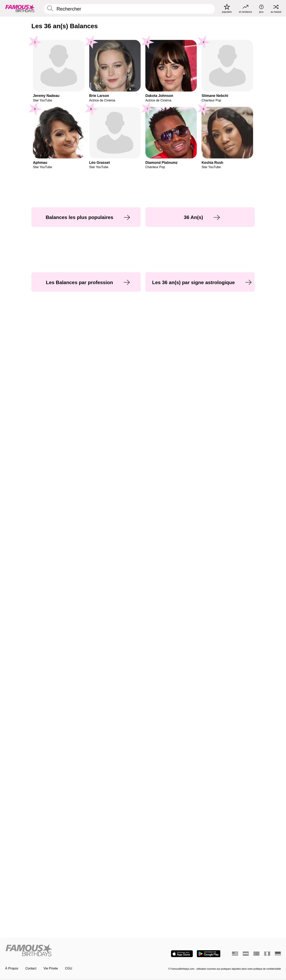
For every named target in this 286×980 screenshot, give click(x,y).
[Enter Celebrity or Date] (129, 9)
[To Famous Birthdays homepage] (20, 8)
